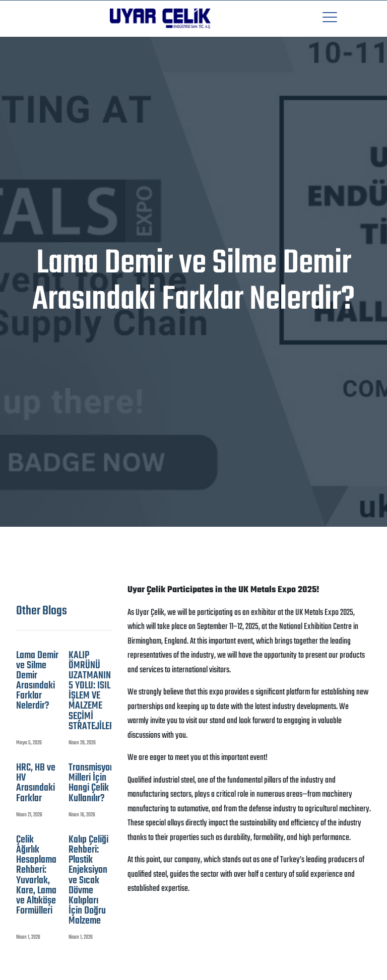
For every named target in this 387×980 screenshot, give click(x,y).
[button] (330, 19)
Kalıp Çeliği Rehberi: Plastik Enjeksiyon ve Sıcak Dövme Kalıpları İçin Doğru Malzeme (88, 881)
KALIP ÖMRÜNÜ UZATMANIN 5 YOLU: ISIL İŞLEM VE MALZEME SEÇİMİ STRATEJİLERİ (93, 691)
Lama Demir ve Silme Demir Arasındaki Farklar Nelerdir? (37, 681)
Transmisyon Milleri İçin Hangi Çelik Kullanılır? (91, 783)
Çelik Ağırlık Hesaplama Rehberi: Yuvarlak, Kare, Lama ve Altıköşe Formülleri (36, 876)
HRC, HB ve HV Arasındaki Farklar (36, 783)
